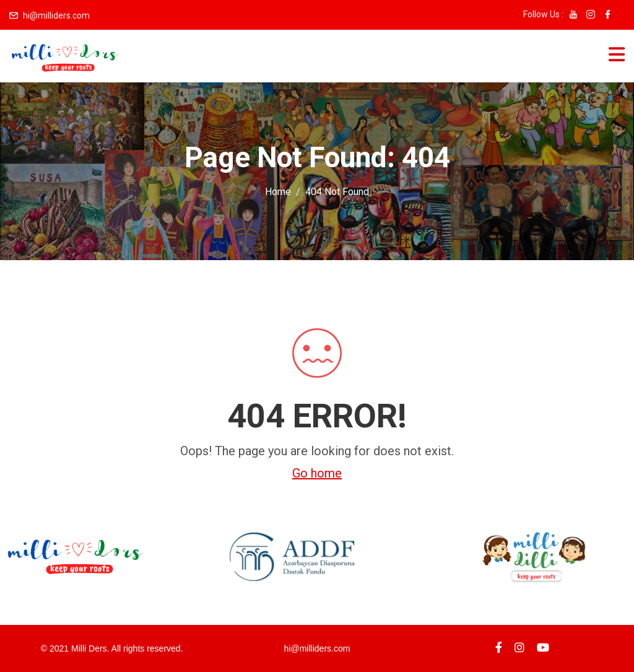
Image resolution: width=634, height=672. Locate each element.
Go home (317, 473)
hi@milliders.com (56, 15)
